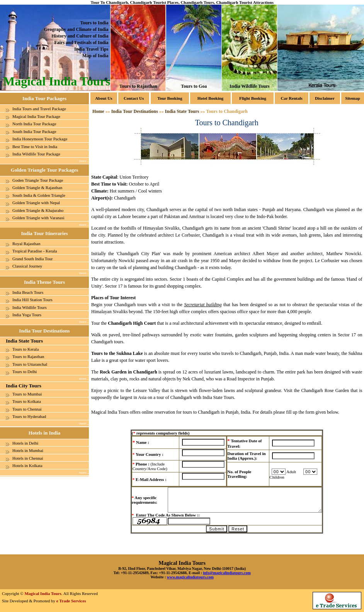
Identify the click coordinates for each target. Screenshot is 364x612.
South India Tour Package (34, 131)
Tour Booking (170, 98)
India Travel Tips (91, 49)
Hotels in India (44, 433)
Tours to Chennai (27, 409)
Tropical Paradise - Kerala (35, 251)
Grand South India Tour (32, 259)
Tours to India (94, 23)
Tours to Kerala (26, 349)
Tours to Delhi (25, 372)
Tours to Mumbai (27, 394)
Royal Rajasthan (26, 244)
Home (98, 111)
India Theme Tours (44, 282)
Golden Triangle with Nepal (36, 203)
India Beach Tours (28, 292)
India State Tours (24, 341)
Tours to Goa (194, 86)
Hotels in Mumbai (28, 450)
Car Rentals (291, 98)
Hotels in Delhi (25, 443)
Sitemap (353, 98)
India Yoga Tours (27, 315)
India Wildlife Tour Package (36, 154)
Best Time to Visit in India (35, 147)
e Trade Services (71, 601)
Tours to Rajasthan (138, 86)
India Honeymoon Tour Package (40, 139)
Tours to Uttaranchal (30, 364)
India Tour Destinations (44, 331)
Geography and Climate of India (76, 29)
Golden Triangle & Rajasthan (37, 188)
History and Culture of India (80, 36)
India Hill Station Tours (32, 300)
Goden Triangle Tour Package (38, 180)
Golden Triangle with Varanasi (38, 218)
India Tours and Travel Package (39, 109)
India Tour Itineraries (44, 233)
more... (84, 161)
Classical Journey (27, 266)
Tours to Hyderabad (29, 416)
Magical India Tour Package (36, 116)
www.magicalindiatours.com (190, 577)
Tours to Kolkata (27, 401)
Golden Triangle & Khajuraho (38, 210)
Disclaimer (325, 98)
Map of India (95, 56)
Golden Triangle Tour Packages (44, 170)
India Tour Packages (44, 98)
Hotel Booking (211, 98)
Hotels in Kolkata (27, 465)
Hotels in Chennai (28, 458)
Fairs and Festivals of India (81, 43)
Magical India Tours (43, 593)
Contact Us (134, 98)
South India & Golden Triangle (39, 195)
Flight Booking (253, 98)
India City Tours (24, 386)
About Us (104, 98)
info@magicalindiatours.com (227, 573)
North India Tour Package (34, 124)
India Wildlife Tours (250, 86)
